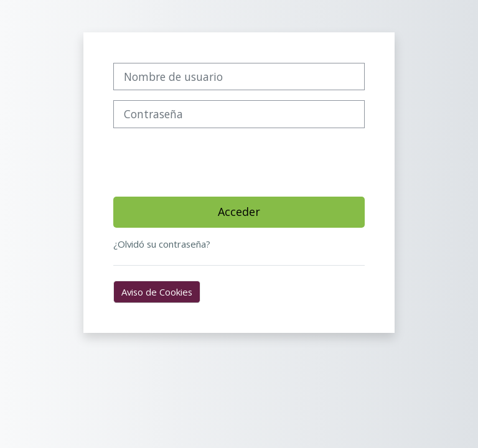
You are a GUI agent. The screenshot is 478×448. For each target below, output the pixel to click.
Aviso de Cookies (157, 292)
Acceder (239, 212)
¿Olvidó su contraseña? (162, 244)
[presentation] (208, 162)
